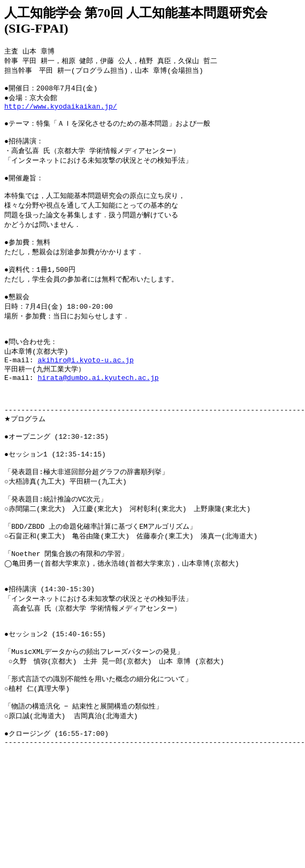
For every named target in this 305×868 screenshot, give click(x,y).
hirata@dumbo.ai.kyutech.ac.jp (98, 411)
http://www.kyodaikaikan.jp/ (61, 112)
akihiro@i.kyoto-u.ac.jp (85, 391)
